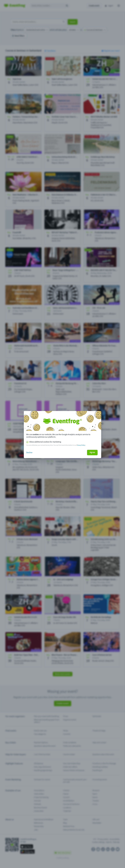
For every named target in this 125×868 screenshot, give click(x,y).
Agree (92, 452)
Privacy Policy (81, 445)
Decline (29, 453)
